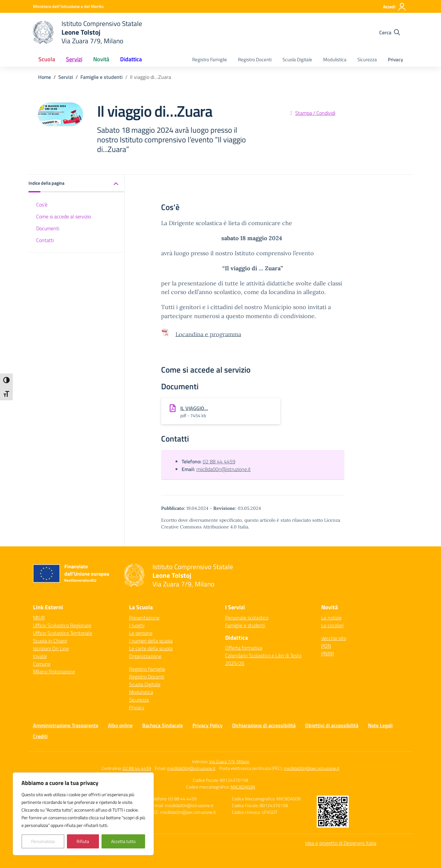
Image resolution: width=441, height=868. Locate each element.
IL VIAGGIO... (194, 408)
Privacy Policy (208, 725)
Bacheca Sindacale (163, 725)
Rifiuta (83, 841)
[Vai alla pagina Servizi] (66, 77)
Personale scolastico (247, 618)
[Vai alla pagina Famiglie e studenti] (102, 77)
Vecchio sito (334, 638)
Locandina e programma (208, 334)
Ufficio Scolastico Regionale (62, 625)
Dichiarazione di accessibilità (264, 725)
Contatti (45, 240)
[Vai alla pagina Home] (45, 77)
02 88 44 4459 (219, 461)
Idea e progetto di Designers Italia (341, 843)
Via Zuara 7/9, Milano (229, 761)
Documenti (48, 228)
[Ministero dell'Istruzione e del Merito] (68, 6)
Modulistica (335, 59)
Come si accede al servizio (64, 216)
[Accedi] (395, 7)
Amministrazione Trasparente (66, 725)
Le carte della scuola (151, 648)
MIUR (39, 618)
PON (326, 646)
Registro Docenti (255, 59)
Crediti (40, 736)
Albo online (120, 725)
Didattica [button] (131, 59)
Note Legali (380, 725)
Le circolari (332, 625)
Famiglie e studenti (245, 625)
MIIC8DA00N (243, 787)
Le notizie (331, 618)
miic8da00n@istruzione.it (224, 469)
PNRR (328, 653)
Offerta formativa (244, 648)
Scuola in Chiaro (50, 641)
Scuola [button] (47, 59)
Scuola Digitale (297, 59)
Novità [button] (101, 59)
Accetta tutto (123, 841)
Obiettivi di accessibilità (332, 725)
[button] (77, 184)
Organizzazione (145, 656)
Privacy (395, 59)
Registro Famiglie (210, 59)
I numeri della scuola (151, 641)
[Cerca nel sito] (390, 32)
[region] (83, 814)
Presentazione (144, 618)
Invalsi (40, 656)
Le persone (141, 633)
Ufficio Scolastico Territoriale (63, 633)
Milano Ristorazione (54, 671)
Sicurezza (367, 59)
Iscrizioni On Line (51, 648)
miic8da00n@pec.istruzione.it (312, 768)
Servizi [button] (74, 59)
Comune (42, 664)
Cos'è (42, 205)
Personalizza (43, 841)
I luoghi (137, 625)
